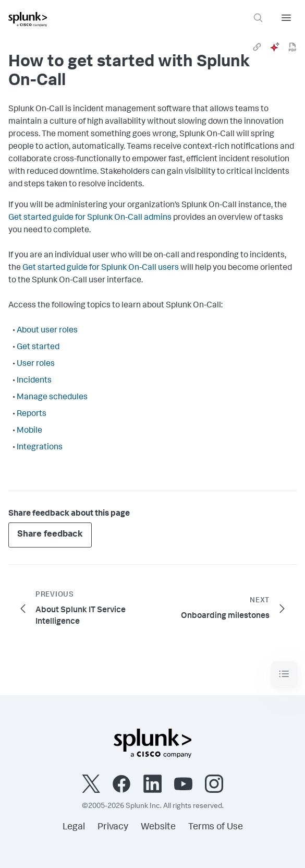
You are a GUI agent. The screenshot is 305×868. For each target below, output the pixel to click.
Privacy (113, 827)
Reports (32, 414)
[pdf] (292, 47)
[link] (257, 47)
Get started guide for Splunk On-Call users (101, 268)
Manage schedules (52, 398)
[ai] (275, 47)
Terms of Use (216, 827)
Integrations (40, 448)
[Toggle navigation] (284, 674)
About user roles (47, 331)
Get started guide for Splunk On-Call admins (90, 218)
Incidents (34, 381)
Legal (74, 827)
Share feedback (50, 535)
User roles (36, 364)
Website (158, 827)
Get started (38, 348)
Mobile (29, 431)
